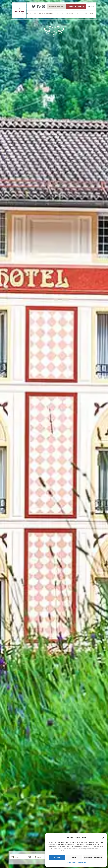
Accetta (57, 857)
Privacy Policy (81, 862)
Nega (74, 857)
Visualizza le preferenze (93, 857)
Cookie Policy (71, 862)
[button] (103, 837)
